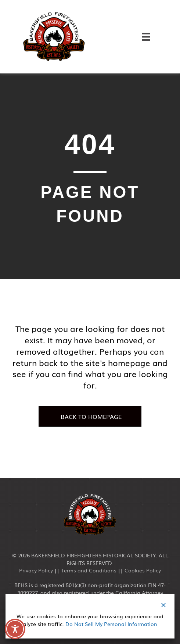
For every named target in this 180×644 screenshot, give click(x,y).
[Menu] (146, 37)
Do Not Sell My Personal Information (111, 624)
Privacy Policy (36, 570)
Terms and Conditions (89, 570)
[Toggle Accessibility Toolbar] (15, 629)
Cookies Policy (143, 570)
